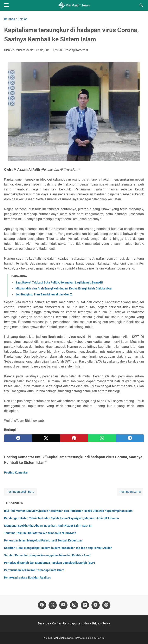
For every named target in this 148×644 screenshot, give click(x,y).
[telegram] (130, 438)
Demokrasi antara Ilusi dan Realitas (27, 577)
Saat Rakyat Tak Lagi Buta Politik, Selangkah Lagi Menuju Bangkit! (59, 282)
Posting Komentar (76, 50)
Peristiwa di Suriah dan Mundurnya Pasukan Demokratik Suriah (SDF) (50, 563)
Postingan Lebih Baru (20, 492)
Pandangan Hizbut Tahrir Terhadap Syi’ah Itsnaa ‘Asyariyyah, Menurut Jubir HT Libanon (62, 518)
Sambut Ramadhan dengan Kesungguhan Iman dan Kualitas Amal (47, 555)
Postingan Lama (130, 492)
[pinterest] (74, 438)
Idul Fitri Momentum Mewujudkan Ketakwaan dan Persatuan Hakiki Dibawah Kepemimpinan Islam (68, 511)
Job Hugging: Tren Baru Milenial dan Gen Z (44, 294)
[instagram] (74, 605)
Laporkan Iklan (79, 623)
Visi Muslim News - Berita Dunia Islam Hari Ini (79, 638)
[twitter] (46, 438)
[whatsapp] (102, 438)
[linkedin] (85, 605)
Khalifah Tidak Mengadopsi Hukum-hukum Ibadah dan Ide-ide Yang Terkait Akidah (58, 548)
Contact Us (59, 623)
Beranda (43, 623)
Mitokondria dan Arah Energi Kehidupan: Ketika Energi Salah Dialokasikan (64, 288)
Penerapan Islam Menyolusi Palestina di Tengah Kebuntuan (43, 540)
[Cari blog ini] (141, 5)
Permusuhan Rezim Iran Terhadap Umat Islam (34, 570)
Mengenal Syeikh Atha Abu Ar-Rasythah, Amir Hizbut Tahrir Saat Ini (48, 526)
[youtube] (63, 605)
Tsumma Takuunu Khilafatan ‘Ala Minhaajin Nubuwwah (40, 533)
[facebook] (18, 438)
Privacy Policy (101, 623)
